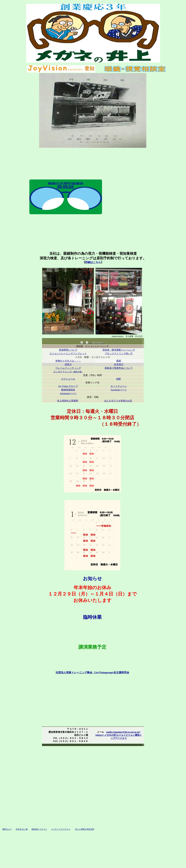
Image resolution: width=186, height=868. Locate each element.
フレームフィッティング (68, 368)
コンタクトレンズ (68, 372)
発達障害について (68, 350)
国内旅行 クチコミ (39, 829)
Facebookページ (119, 390)
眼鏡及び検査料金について (119, 368)
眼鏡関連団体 (68, 390)
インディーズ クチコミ (61, 829)
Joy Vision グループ (68, 386)
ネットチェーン (119, 386)
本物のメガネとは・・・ (68, 361)
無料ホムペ (7, 829)
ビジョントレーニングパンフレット (68, 354)
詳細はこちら (93, 262)
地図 (118, 379)
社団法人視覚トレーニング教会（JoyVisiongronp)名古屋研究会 (92, 673)
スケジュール (68, 379)
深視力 (68, 364)
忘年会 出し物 (22, 829)
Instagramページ (68, 393)
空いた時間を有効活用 (85, 829)
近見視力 (119, 364)
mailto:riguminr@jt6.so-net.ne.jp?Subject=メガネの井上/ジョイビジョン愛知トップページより (119, 735)
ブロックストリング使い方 (119, 354)
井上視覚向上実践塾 (68, 401)
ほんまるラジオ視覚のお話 (118, 401)
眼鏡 (119, 361)
